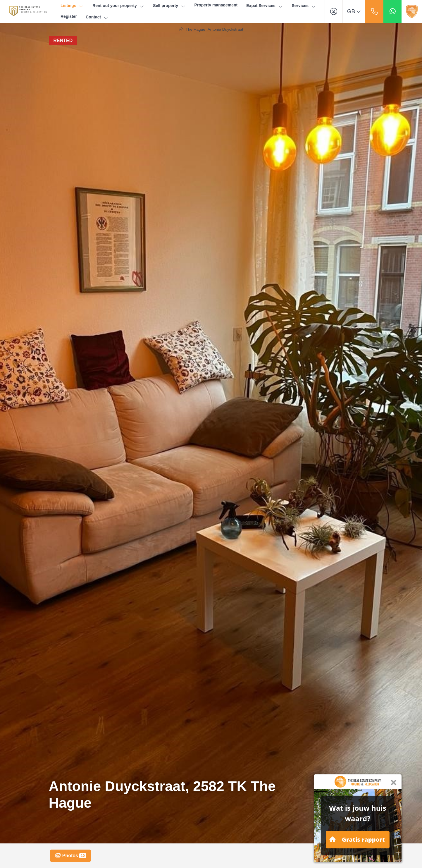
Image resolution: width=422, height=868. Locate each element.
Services (304, 6)
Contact (97, 17)
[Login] (334, 11)
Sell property (169, 6)
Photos (70, 856)
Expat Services (265, 6)
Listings (72, 6)
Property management (216, 5)
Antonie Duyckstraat (225, 29)
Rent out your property (118, 6)
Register (69, 16)
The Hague (196, 29)
